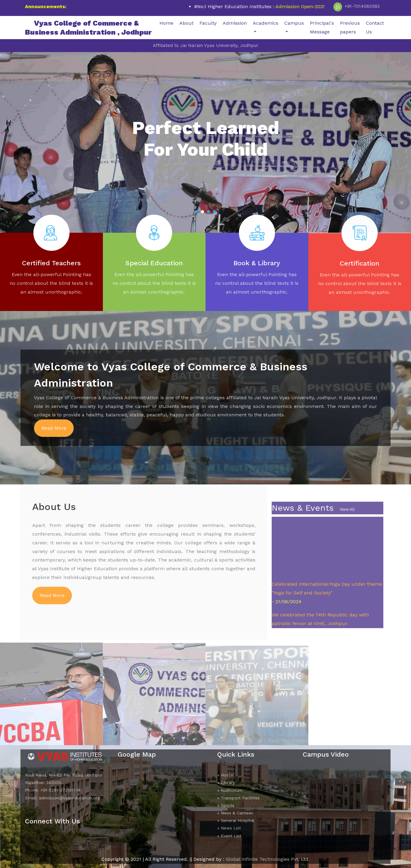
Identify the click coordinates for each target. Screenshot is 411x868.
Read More (54, 428)
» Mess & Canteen (235, 813)
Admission (235, 23)
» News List (229, 828)
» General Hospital (236, 820)
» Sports (226, 805)
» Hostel (226, 775)
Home (166, 23)
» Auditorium (230, 790)
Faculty (208, 23)
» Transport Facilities (238, 798)
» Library (226, 782)
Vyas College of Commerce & (88, 28)
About (186, 23)
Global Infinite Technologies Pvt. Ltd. (268, 859)
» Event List (229, 836)
